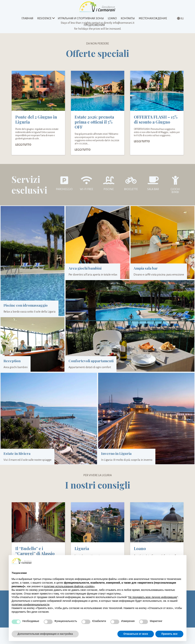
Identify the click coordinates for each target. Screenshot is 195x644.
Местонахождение (153, 19)
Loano (112, 19)
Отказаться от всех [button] (136, 634)
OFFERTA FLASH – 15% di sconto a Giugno (156, 123)
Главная (27, 19)
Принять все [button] (169, 634)
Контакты (128, 19)
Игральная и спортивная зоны (81, 19)
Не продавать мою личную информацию (153, 597)
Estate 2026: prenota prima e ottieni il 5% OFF (94, 126)
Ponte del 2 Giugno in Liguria (36, 123)
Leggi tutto (23, 148)
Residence (44, 19)
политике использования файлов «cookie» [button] (69, 586)
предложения (94, 26)
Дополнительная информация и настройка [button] (45, 634)
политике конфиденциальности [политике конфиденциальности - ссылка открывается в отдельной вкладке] (31, 605)
